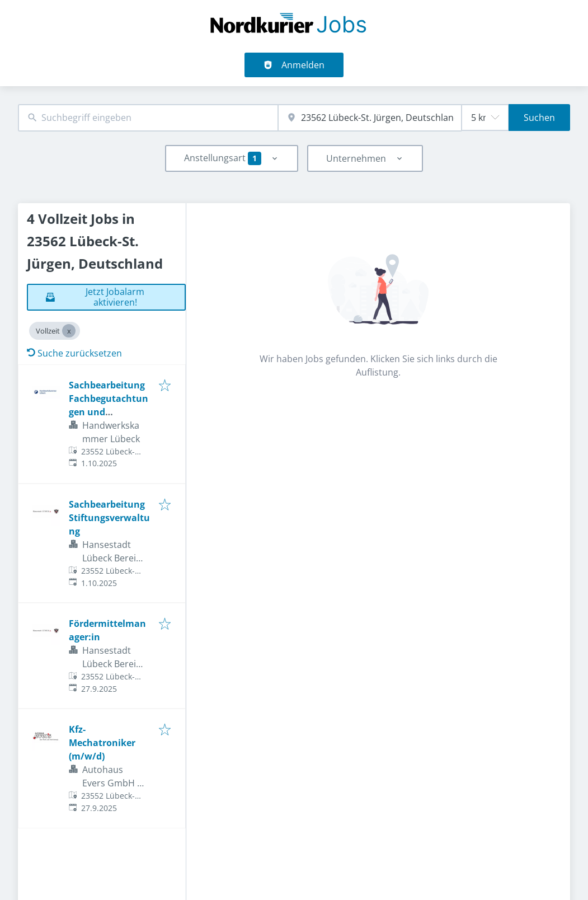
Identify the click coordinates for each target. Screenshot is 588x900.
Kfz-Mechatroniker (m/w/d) (102, 743)
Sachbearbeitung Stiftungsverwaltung (109, 518)
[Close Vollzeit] (69, 331)
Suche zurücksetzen (74, 353)
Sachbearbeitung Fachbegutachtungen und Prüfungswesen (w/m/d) (109, 412)
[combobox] (148, 118)
